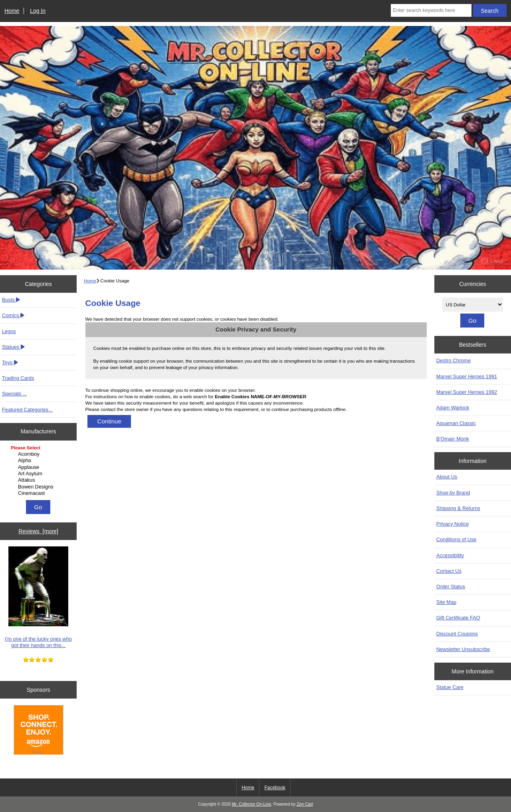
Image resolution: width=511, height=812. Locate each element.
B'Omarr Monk (453, 439)
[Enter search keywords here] (431, 10)
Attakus (39, 480)
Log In (38, 11)
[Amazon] (39, 731)
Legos (9, 331)
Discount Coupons (457, 634)
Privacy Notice (453, 524)
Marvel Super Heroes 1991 (467, 376)
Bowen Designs (39, 487)
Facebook (275, 788)
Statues (13, 347)
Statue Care (450, 687)
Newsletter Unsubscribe (463, 649)
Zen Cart (305, 804)
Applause (39, 467)
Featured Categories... (27, 410)
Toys (10, 362)
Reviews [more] (38, 531)
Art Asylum (39, 474)
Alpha (39, 461)
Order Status (451, 587)
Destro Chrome (454, 360)
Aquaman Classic (456, 423)
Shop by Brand (453, 493)
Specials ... (14, 394)
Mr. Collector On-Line (252, 804)
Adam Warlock (453, 408)
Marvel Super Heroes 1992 (467, 392)
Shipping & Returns (458, 508)
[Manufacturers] (38, 471)
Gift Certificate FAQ (458, 618)
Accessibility (450, 555)
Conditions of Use (457, 539)
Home (12, 11)
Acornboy (39, 454)
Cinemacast (39, 493)
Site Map (446, 602)
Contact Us (449, 571)
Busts (11, 300)
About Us (447, 477)
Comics (13, 315)
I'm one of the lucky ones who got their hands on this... (38, 597)
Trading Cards (18, 378)
